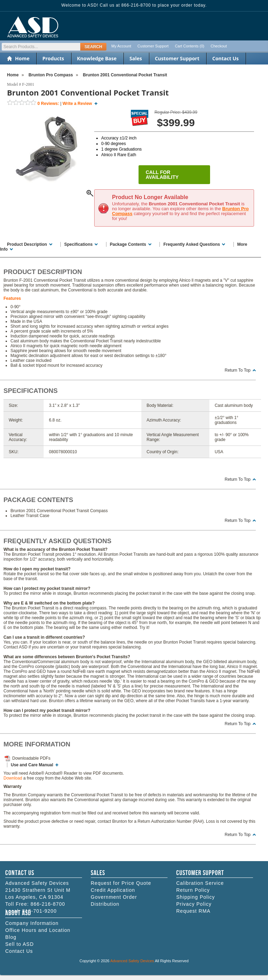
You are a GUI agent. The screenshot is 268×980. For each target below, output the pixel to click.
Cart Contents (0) (189, 46)
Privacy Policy (194, 904)
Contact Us (225, 58)
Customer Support (153, 46)
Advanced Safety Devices (132, 961)
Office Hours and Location (38, 930)
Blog (11, 937)
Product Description (27, 244)
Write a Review (77, 104)
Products (53, 58)
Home (22, 58)
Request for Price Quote (121, 883)
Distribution (105, 904)
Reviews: (48, 104)
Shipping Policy (196, 897)
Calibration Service (200, 883)
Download (13, 778)
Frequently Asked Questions (192, 244)
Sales (136, 58)
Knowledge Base (97, 58)
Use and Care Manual (32, 765)
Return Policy (193, 890)
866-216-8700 (48, 904)
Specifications (78, 244)
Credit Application (113, 890)
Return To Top (238, 370)
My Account (121, 46)
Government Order (114, 897)
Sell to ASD (20, 944)
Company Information (32, 923)
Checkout (219, 46)
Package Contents (128, 244)
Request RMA (193, 911)
